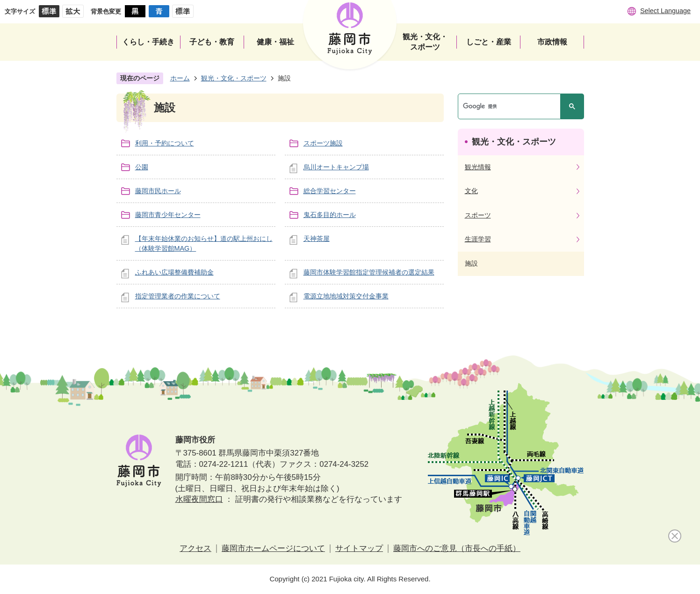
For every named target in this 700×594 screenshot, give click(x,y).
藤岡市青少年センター (168, 215)
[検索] (512, 106)
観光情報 (478, 167)
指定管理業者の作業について (178, 296)
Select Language (665, 11)
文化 (471, 191)
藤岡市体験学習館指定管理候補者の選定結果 (369, 272)
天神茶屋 (317, 239)
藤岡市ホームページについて (273, 548)
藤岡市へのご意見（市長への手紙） (457, 548)
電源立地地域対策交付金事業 (346, 296)
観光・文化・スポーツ (234, 78)
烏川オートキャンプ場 (336, 167)
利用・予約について (165, 143)
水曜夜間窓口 (199, 499)
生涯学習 (478, 239)
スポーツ (478, 215)
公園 (142, 167)
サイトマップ (359, 548)
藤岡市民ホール (158, 191)
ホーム (180, 78)
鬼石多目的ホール (330, 215)
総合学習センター (330, 191)
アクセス (195, 548)
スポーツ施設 (323, 143)
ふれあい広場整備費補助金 (174, 272)
